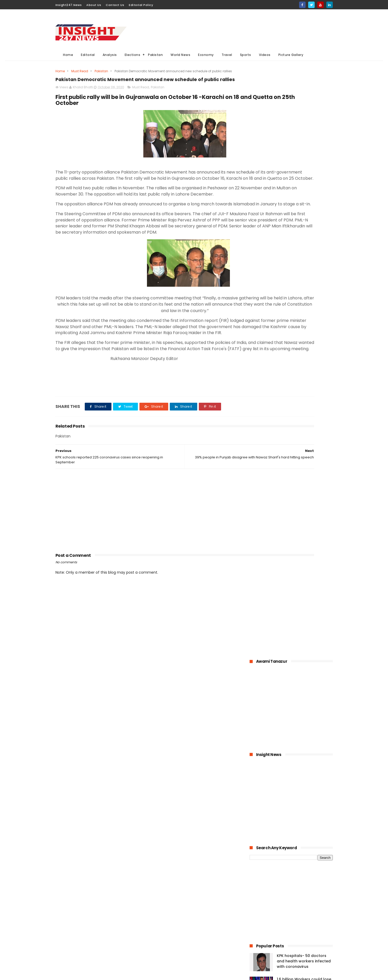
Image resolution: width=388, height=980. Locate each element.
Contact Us (115, 5)
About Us (94, 5)
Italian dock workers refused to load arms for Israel (304, 585)
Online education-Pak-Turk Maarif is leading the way (303, 491)
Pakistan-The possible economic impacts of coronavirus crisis (298, 443)
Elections (133, 55)
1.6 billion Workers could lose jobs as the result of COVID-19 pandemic (304, 396)
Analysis (110, 55)
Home (68, 55)
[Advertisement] (238, 29)
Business (160, 918)
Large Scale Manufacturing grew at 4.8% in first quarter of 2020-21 (303, 517)
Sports (246, 55)
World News (181, 55)
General (159, 937)
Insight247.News (69, 5)
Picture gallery (164, 957)
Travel (227, 55)
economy (193, 918)
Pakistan (156, 55)
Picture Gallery (291, 55)
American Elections (198, 937)
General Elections (166, 909)
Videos (265, 55)
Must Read (80, 71)
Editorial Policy (141, 5)
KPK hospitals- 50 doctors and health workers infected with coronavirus (304, 372)
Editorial (88, 55)
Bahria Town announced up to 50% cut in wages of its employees (303, 420)
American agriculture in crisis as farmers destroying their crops (304, 541)
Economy (206, 55)
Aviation (187, 947)
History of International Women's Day (299, 562)
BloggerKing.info (102, 974)
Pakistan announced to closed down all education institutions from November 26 (303, 469)
